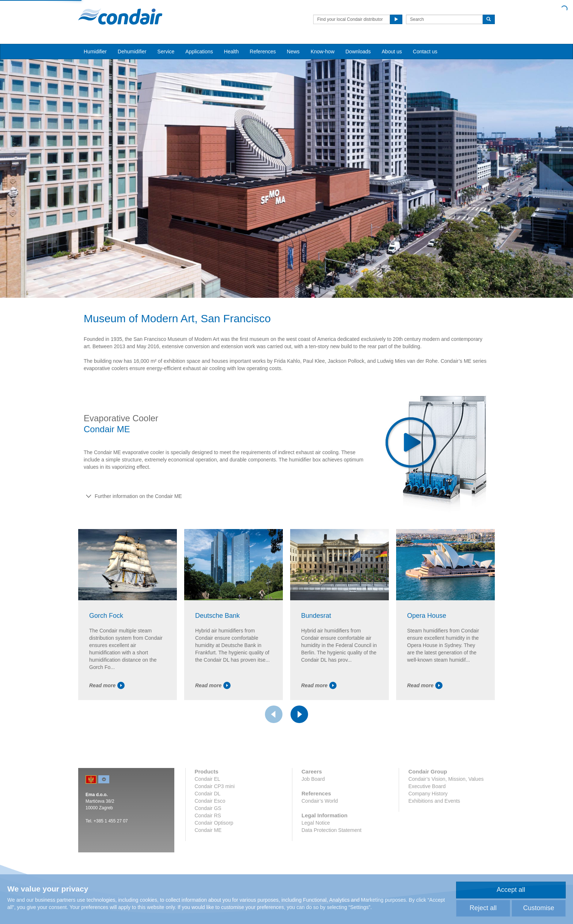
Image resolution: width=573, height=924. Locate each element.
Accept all (511, 890)
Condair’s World (320, 801)
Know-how (322, 52)
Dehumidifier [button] (132, 52)
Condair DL (208, 794)
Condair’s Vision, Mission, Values (446, 779)
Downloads (358, 52)
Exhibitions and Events (434, 801)
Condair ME (208, 830)
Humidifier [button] (95, 52)
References (263, 52)
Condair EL (208, 779)
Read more (107, 685)
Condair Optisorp (214, 823)
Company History (428, 794)
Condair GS (208, 808)
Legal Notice (316, 823)
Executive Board (427, 786)
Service (166, 52)
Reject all (483, 908)
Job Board (313, 779)
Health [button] (231, 52)
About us (392, 52)
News (293, 52)
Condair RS (208, 815)
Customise (538, 908)
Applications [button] (199, 52)
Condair (120, 16)
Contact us (425, 52)
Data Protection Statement (331, 830)
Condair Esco (210, 801)
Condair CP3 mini (215, 786)
